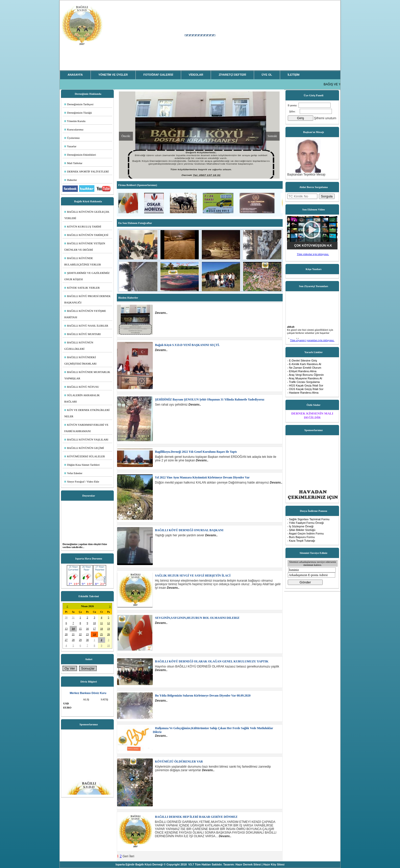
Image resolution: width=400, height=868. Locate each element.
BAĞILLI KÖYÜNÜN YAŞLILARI (86, 439)
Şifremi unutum (325, 118)
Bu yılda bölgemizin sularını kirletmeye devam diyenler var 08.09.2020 (202, 696)
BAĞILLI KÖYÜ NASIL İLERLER (86, 326)
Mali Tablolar (73, 163)
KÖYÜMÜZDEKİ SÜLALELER (85, 456)
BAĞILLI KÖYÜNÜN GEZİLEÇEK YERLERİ (87, 215)
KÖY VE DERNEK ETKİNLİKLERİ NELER (87, 413)
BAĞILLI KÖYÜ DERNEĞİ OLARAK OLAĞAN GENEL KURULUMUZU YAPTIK (211, 661)
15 (80, 629)
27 (66, 640)
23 (87, 634)
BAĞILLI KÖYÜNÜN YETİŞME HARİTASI (85, 314)
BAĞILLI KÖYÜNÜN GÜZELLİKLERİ (79, 346)
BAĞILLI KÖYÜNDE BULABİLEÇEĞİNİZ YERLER (83, 261)
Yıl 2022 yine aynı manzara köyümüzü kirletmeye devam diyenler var (202, 477)
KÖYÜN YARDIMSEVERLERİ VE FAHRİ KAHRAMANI (86, 428)
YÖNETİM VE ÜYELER (113, 75)
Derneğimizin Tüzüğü (78, 113)
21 (73, 634)
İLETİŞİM (294, 75)
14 (73, 629)
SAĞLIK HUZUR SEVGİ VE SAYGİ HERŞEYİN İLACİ (192, 576)
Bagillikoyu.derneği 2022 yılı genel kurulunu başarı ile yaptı (196, 452)
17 (95, 629)
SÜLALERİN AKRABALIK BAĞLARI (82, 398)
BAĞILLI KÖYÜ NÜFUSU (82, 387)
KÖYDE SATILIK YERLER (82, 288)
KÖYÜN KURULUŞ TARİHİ (83, 226)
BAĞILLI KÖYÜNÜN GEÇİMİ (84, 448)
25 (102, 634)
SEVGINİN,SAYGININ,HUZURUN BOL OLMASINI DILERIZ (197, 618)
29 (80, 640)
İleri (132, 856)
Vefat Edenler (73, 473)
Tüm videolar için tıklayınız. (313, 254)
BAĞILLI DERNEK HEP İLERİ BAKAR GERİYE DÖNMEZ (196, 817)
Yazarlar (70, 146)
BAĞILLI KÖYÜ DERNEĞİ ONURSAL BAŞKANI (189, 530)
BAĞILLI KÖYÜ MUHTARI (83, 334)
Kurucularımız (74, 129)
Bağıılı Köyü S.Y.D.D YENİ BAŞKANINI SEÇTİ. (187, 345)
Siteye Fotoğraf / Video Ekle (82, 482)
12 (109, 623)
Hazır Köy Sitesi (274, 864)
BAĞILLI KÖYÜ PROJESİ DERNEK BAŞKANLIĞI (87, 299)
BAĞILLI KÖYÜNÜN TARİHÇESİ (86, 235)
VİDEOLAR (196, 75)
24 (95, 634)
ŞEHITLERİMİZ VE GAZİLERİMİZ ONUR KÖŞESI (87, 276)
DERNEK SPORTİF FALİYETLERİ (86, 171)
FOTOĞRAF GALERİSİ (158, 75)
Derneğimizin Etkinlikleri (80, 155)
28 (73, 640)
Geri (126, 856)
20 (66, 634)
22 (80, 634)
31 (73, 617)
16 (87, 629)
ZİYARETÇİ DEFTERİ (232, 75)
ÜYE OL (267, 75)
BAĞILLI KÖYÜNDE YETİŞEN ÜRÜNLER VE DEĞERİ (85, 246)
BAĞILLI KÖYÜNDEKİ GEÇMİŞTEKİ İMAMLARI (80, 360)
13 (66, 629)
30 (66, 617)
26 (109, 634)
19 (109, 629)
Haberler (71, 180)
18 (102, 629)
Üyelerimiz (72, 138)
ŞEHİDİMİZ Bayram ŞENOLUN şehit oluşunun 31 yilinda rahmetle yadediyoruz (209, 399)
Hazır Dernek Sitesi (248, 864)
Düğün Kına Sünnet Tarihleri (82, 465)
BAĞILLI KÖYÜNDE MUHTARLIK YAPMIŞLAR (87, 375)
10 (95, 623)
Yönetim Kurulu (75, 121)
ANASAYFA (75, 75)
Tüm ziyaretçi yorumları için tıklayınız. (312, 340)
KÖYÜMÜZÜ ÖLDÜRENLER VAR (179, 762)
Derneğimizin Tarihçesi (79, 104)
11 (102, 623)
